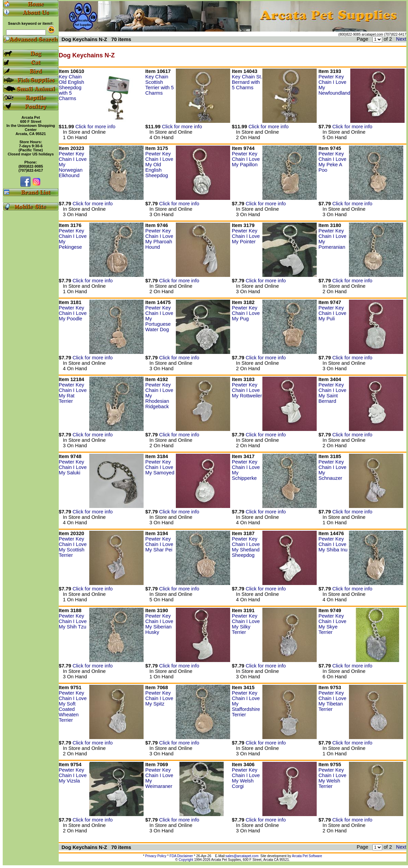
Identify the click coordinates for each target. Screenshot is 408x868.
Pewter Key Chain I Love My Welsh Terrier (332, 778)
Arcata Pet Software (307, 856)
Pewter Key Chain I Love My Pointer (246, 236)
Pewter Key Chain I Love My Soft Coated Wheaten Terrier (73, 706)
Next (401, 39)
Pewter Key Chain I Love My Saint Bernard (332, 393)
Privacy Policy (156, 856)
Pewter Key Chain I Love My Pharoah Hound (159, 239)
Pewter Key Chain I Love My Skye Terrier (332, 624)
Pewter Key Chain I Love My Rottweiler (247, 390)
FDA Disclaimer (181, 856)
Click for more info (95, 127)
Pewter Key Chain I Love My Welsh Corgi (246, 778)
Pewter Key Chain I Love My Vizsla (73, 775)
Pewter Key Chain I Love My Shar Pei (159, 544)
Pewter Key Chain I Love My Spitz (159, 698)
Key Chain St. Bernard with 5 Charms (247, 82)
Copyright (186, 860)
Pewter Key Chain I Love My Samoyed (160, 467)
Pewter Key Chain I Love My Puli (332, 313)
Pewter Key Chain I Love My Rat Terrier (73, 393)
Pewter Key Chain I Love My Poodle (73, 313)
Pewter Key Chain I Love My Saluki (73, 467)
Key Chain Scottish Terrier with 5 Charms (160, 85)
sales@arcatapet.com (242, 856)
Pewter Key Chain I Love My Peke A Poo (332, 162)
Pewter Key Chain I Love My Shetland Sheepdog (246, 547)
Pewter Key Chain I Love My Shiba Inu (333, 544)
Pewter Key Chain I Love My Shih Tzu (73, 621)
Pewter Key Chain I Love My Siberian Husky (159, 624)
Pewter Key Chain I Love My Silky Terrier (246, 624)
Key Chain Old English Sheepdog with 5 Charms (71, 88)
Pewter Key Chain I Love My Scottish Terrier (73, 547)
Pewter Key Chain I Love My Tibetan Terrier (332, 701)
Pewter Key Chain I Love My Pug (246, 313)
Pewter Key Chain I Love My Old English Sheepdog (159, 165)
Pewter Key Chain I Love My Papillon (246, 159)
